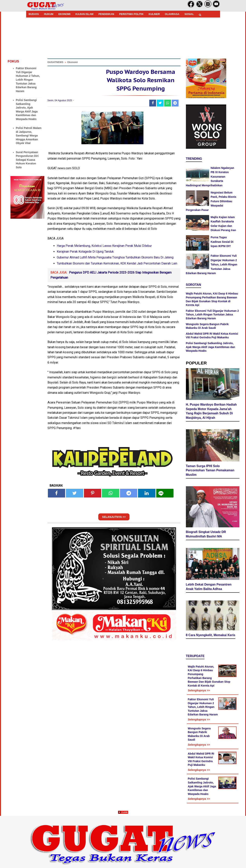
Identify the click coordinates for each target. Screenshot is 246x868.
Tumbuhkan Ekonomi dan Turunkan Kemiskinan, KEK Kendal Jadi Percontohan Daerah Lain (117, 263)
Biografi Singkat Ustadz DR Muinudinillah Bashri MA (206, 534)
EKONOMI (64, 14)
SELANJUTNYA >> (114, 517)
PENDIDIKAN (106, 14)
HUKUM (49, 14)
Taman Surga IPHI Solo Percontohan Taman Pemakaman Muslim (210, 470)
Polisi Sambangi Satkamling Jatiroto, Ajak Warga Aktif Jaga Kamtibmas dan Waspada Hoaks (211, 347)
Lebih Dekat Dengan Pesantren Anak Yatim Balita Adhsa (209, 587)
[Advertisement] (123, 841)
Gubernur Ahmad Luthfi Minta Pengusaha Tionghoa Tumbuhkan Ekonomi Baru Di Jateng (115, 257)
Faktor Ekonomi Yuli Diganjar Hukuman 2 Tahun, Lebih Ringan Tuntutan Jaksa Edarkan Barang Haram (28, 80)
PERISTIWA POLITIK (131, 14)
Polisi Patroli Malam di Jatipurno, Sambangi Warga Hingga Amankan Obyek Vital (29, 136)
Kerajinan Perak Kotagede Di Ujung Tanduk (85, 252)
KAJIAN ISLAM (84, 14)
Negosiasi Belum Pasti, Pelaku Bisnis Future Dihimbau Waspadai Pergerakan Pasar (211, 201)
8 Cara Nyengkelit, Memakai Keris (211, 635)
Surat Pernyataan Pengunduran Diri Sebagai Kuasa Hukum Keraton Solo (27, 160)
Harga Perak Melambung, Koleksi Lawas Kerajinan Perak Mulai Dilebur (104, 246)
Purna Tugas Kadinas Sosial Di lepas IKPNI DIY (222, 242)
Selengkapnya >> (199, 690)
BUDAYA (34, 14)
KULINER (154, 14)
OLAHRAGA (172, 14)
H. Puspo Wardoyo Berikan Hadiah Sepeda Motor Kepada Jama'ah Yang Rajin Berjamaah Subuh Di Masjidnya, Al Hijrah (211, 411)
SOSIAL (189, 14)
